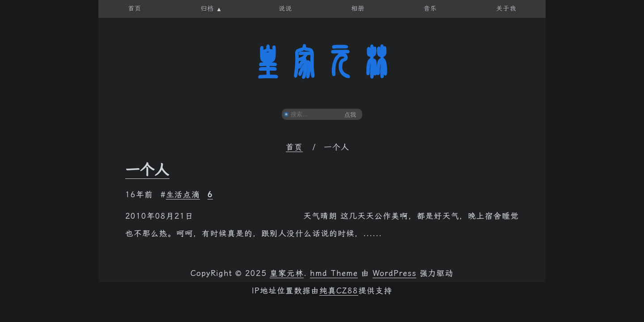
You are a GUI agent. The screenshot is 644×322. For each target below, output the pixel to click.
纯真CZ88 (339, 291)
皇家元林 (322, 62)
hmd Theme (334, 273)
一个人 (147, 170)
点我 (350, 115)
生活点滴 (183, 195)
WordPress (394, 273)
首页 (294, 147)
